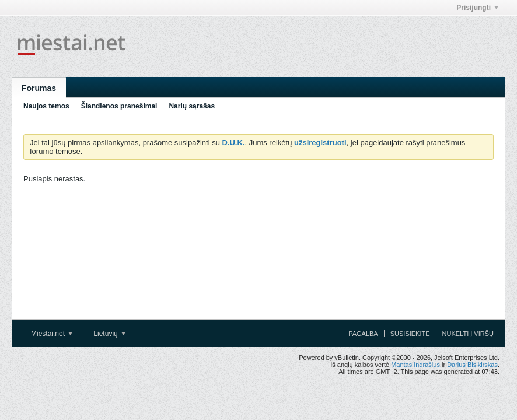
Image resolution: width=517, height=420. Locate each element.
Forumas (39, 88)
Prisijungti (477, 8)
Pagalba (363, 334)
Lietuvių (109, 334)
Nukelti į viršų (468, 334)
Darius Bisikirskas (472, 365)
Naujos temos (46, 106)
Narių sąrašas (192, 106)
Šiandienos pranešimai (119, 106)
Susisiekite (410, 334)
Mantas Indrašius (415, 365)
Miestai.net (52, 334)
